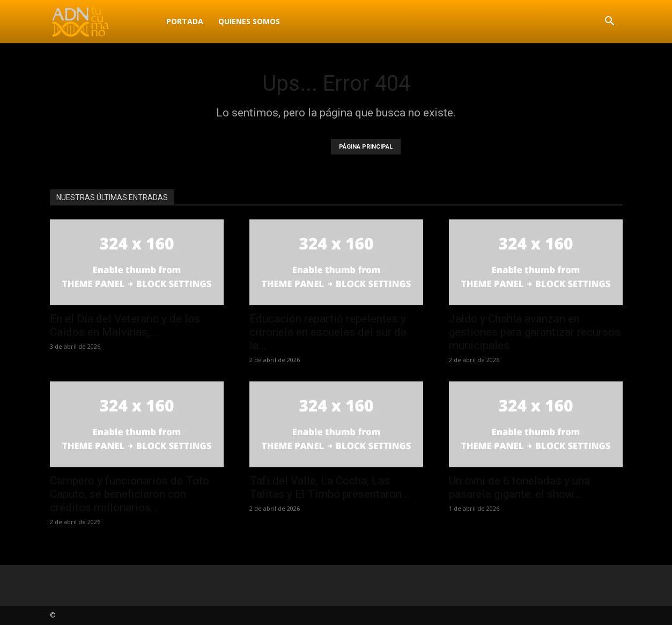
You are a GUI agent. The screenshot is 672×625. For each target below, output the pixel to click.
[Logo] (104, 21)
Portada (185, 21)
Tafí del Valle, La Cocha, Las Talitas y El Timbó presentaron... (330, 487)
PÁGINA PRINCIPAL (366, 147)
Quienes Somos (249, 21)
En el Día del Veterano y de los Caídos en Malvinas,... (125, 325)
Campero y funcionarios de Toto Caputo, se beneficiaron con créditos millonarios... (130, 494)
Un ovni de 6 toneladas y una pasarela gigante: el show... (519, 487)
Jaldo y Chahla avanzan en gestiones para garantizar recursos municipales (535, 332)
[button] (610, 22)
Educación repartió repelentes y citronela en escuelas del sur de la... (328, 332)
